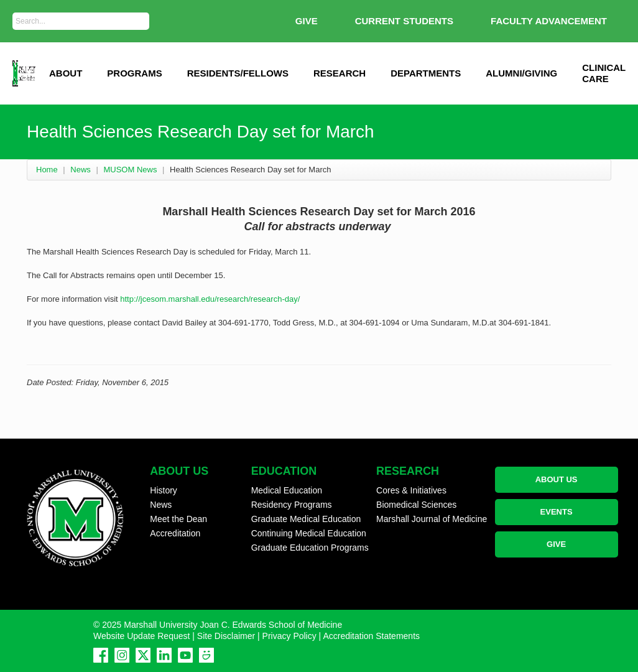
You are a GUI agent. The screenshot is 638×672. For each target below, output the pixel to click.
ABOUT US (557, 479)
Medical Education (287, 490)
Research (340, 73)
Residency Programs (292, 505)
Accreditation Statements (371, 636)
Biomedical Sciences (416, 505)
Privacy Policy (289, 636)
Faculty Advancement (549, 21)
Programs (134, 73)
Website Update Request (141, 636)
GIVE (307, 21)
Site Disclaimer (226, 636)
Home (47, 170)
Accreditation (175, 533)
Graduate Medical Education (306, 519)
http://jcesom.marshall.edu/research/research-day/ (210, 299)
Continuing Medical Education (309, 533)
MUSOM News (130, 170)
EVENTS (557, 512)
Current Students (404, 21)
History (164, 490)
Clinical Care (604, 73)
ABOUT (66, 73)
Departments (426, 73)
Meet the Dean (178, 519)
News (81, 170)
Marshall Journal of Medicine (432, 519)
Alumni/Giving (521, 73)
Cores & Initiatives (411, 490)
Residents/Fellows (238, 73)
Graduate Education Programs (310, 548)
